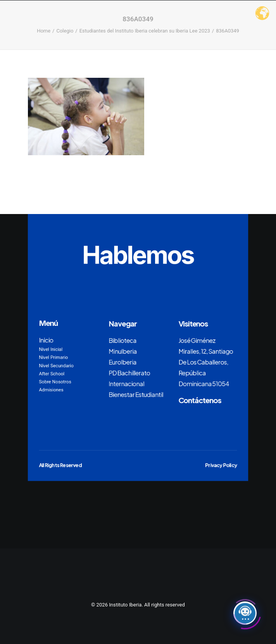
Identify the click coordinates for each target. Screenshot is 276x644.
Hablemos (138, 254)
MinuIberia (123, 351)
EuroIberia (122, 362)
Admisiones (51, 390)
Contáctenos (200, 400)
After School (52, 373)
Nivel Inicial (51, 349)
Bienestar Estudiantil (136, 394)
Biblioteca (122, 340)
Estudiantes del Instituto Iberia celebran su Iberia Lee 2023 (145, 31)
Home (44, 31)
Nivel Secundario (56, 365)
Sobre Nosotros (55, 382)
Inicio (46, 340)
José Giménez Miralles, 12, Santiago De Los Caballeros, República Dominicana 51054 (206, 362)
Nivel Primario (54, 358)
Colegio (65, 31)
